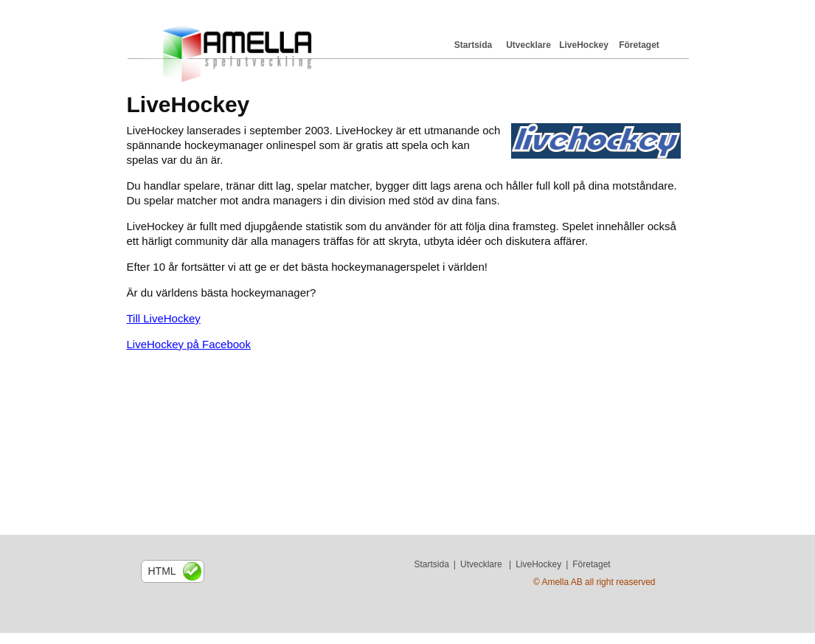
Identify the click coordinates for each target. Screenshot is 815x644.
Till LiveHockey (164, 318)
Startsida (473, 45)
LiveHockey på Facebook (189, 344)
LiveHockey (584, 45)
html (162, 571)
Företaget (639, 45)
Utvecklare (528, 45)
